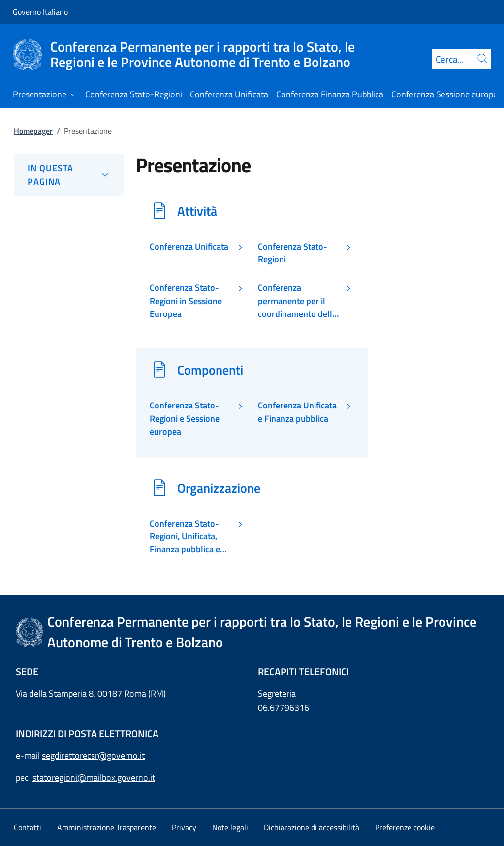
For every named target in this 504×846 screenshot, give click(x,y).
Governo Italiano (40, 12)
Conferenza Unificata (189, 247)
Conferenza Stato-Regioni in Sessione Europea (186, 301)
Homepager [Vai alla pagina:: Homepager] (33, 131)
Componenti (210, 370)
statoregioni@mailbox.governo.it (94, 777)
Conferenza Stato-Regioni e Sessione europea (185, 419)
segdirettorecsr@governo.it (93, 756)
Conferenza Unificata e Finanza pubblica (297, 412)
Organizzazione (219, 488)
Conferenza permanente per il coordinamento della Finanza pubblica (297, 301)
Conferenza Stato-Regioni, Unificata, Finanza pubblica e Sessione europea (185, 537)
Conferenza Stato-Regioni (293, 253)
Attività (197, 211)
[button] (405, 827)
